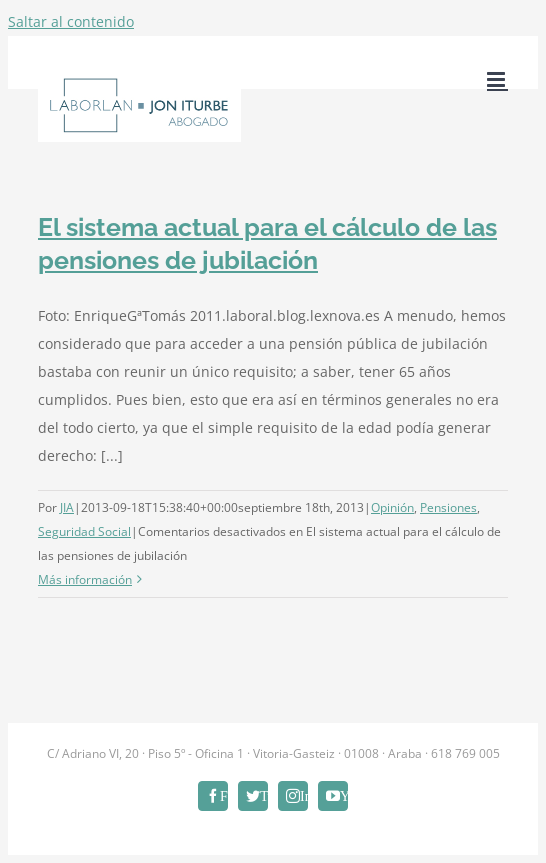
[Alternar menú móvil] (497, 79)
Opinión (392, 507)
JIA (67, 507)
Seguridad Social (84, 531)
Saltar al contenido (71, 21)
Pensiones (448, 507)
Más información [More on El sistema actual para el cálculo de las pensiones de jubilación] (85, 579)
